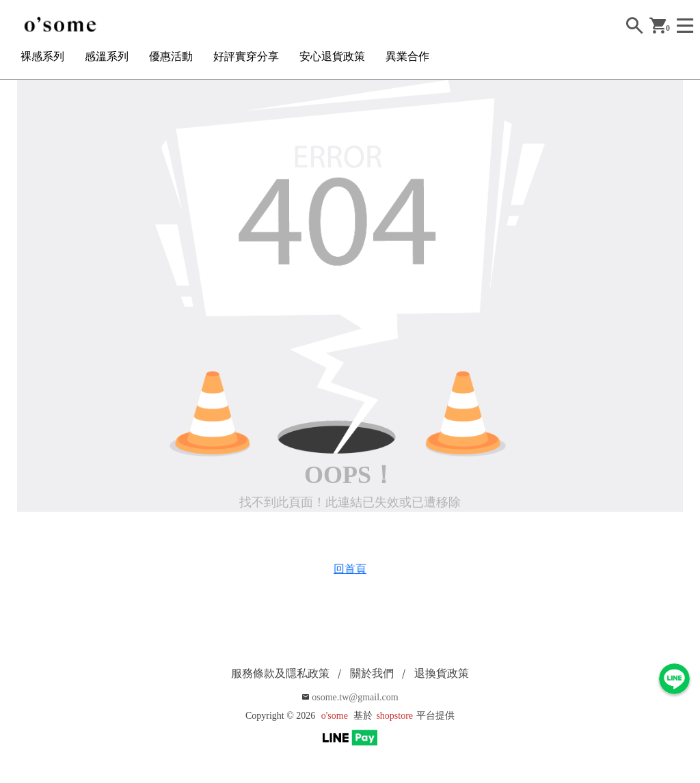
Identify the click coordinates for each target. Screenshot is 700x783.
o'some (335, 716)
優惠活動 (171, 56)
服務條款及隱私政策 (280, 673)
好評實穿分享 (246, 56)
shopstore (394, 716)
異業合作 (407, 56)
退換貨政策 (442, 673)
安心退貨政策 (332, 56)
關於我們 (372, 673)
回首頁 (350, 569)
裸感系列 (42, 56)
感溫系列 (107, 56)
